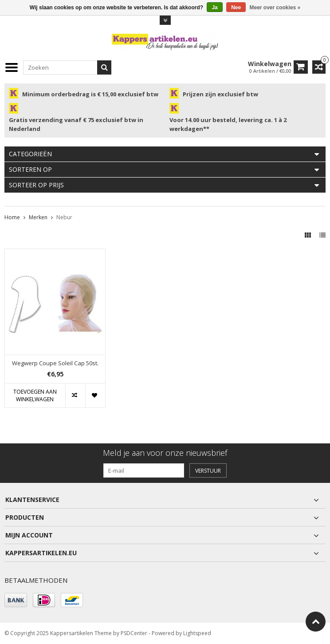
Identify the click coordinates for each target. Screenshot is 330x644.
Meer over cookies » (275, 8)
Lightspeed (197, 633)
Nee (236, 8)
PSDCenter (134, 633)
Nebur (64, 217)
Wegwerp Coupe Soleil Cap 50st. (55, 363)
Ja (214, 8)
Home (12, 217)
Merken (38, 217)
